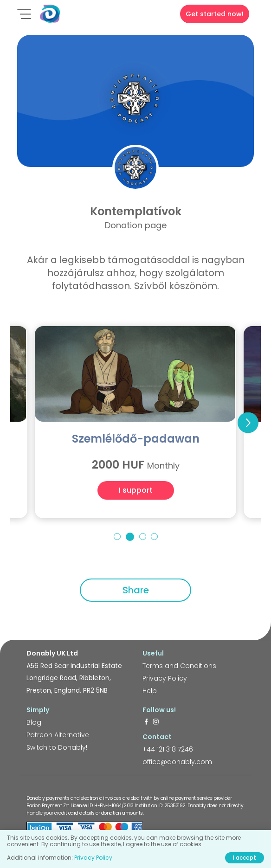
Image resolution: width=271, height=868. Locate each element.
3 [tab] (143, 537)
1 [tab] (117, 537)
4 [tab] (154, 537)
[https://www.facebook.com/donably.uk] (146, 722)
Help (150, 691)
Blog (34, 722)
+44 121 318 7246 (168, 749)
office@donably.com (177, 762)
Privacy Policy (165, 678)
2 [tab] (130, 537)
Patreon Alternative (58, 735)
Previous (23, 422)
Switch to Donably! (57, 747)
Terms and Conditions (179, 666)
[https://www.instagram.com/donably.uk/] (156, 722)
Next (248, 422)
